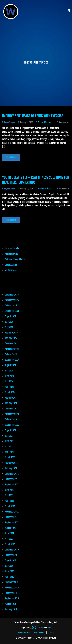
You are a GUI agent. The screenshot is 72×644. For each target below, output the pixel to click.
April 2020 (9, 577)
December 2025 (12, 295)
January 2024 (11, 403)
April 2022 (9, 501)
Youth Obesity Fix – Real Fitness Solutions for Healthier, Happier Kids (36, 180)
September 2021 (12, 523)
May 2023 (9, 447)
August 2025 (10, 316)
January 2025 (11, 338)
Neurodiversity (11, 254)
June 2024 (9, 376)
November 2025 (12, 300)
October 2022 (11, 479)
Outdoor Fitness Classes (15, 259)
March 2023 (10, 457)
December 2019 (12, 582)
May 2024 (9, 381)
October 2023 (11, 419)
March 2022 (10, 506)
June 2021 (9, 533)
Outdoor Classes (24, 633)
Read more (11, 157)
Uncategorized (11, 265)
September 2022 (12, 485)
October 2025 (11, 306)
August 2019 (10, 604)
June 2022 (9, 490)
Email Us (51, 628)
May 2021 (9, 539)
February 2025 (11, 333)
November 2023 (12, 414)
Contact (52, 633)
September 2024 (12, 360)
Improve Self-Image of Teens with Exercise (33, 116)
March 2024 (10, 392)
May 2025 (9, 327)
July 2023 (9, 436)
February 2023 (11, 463)
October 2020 (11, 555)
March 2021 (10, 544)
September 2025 (12, 311)
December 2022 (12, 474)
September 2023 (12, 425)
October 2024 (11, 354)
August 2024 (10, 365)
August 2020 (10, 560)
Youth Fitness (11, 270)
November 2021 (12, 512)
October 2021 (11, 517)
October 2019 (11, 593)
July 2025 (9, 322)
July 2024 (9, 371)
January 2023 (11, 468)
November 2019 (12, 588)
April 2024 (9, 387)
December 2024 (12, 343)
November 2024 (12, 349)
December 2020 (12, 550)
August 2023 (10, 430)
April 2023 (9, 452)
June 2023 (9, 441)
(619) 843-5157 (38, 628)
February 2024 (11, 398)
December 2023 (12, 409)
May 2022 (9, 495)
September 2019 (12, 598)
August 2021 (10, 528)
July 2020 (9, 566)
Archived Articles (45, 122)
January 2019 (11, 609)
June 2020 (9, 571)
